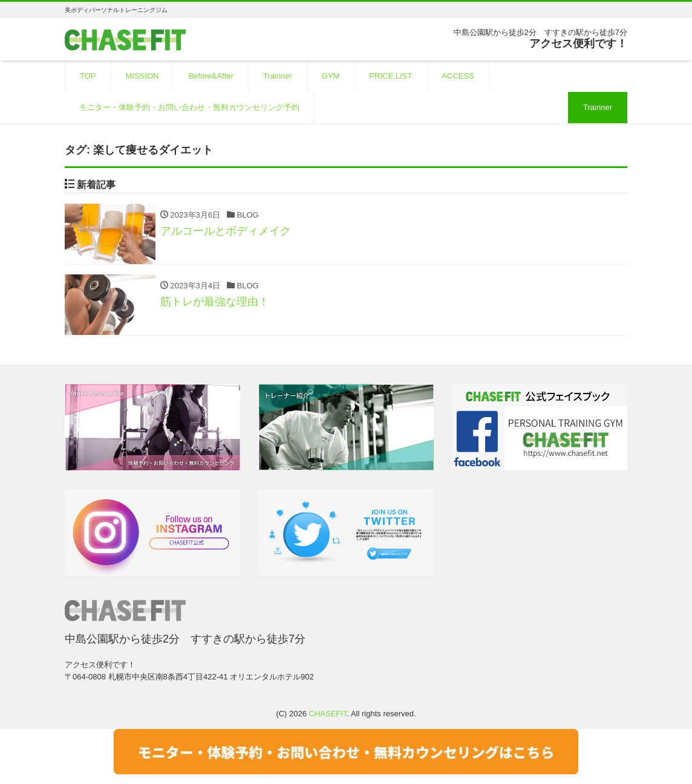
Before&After (211, 76)
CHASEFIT (328, 714)
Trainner (278, 76)
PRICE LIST (390, 76)
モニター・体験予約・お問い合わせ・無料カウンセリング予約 (189, 107)
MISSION (142, 76)
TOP (88, 76)
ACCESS (458, 76)
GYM (331, 76)
